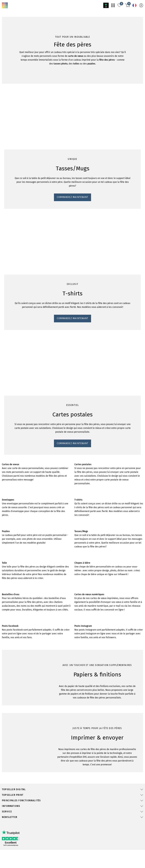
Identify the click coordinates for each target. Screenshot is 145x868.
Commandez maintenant (17, 248)
